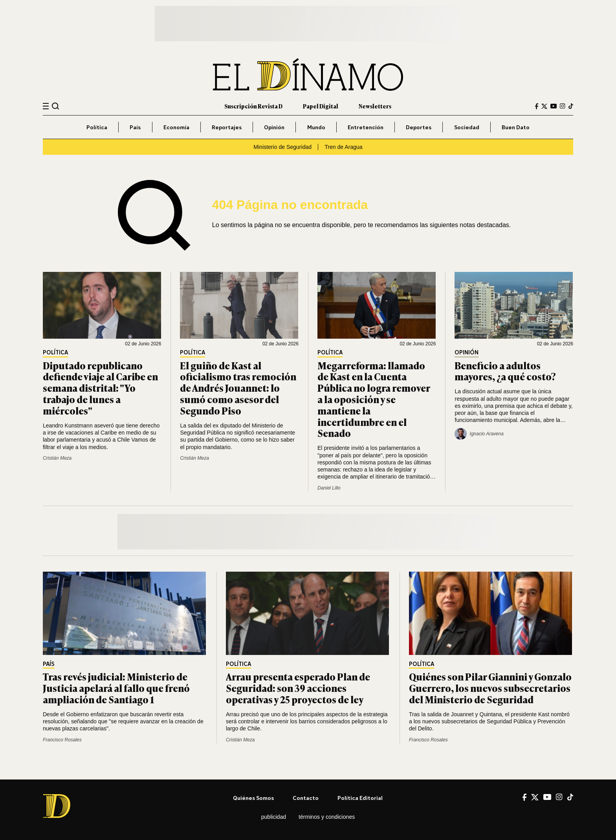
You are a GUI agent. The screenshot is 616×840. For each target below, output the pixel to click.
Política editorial (360, 798)
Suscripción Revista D (253, 106)
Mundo (316, 127)
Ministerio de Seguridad (282, 147)
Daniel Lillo (329, 488)
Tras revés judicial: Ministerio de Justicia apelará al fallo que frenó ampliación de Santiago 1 (116, 688)
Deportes (419, 127)
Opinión (274, 127)
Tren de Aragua (344, 147)
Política (97, 127)
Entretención (366, 127)
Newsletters (375, 106)
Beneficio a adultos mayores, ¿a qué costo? (505, 371)
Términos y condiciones (327, 817)
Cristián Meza (57, 458)
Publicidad (274, 817)
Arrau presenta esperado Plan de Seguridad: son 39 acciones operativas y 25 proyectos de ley (298, 688)
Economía (176, 127)
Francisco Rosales (62, 740)
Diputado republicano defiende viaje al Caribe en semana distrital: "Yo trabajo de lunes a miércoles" (100, 388)
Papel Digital (321, 106)
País (135, 127)
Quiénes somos (253, 798)
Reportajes (227, 127)
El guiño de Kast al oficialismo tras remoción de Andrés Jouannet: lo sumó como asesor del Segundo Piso (238, 388)
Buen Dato (516, 127)
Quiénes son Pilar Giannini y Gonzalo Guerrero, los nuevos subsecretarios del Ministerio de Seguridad (490, 688)
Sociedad (467, 127)
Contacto (306, 798)
